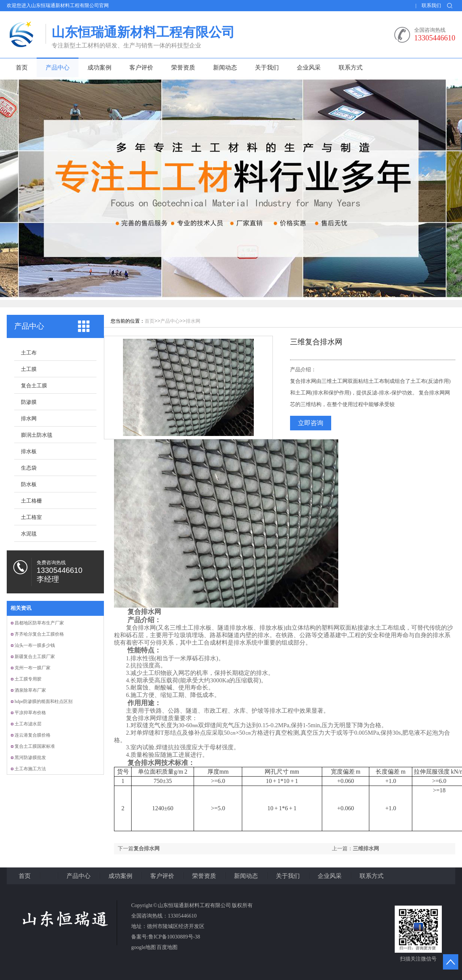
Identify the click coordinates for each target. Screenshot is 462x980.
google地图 (144, 947)
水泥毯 (29, 534)
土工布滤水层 (28, 724)
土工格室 (31, 517)
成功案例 (99, 67)
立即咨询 (311, 423)
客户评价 (141, 67)
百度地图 (167, 947)
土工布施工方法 (30, 769)
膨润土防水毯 (37, 435)
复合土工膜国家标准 (35, 746)
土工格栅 (31, 501)
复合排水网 (147, 849)
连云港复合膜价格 (33, 735)
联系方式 (351, 67)
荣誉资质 (183, 67)
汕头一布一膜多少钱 (35, 645)
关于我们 (267, 67)
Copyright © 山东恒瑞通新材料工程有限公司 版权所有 (192, 905)
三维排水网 (366, 849)
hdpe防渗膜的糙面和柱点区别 (44, 701)
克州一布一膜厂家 (33, 668)
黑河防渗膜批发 (30, 758)
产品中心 (58, 67)
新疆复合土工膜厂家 (35, 657)
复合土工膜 (34, 386)
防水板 (29, 484)
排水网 (29, 419)
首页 (22, 67)
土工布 (29, 353)
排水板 (29, 451)
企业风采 (309, 67)
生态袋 (29, 468)
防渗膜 (29, 402)
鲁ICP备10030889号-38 (174, 937)
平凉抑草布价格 (30, 713)
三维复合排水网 (316, 342)
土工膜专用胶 (28, 679)
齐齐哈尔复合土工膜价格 (39, 634)
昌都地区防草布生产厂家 (39, 623)
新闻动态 (225, 67)
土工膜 (29, 369)
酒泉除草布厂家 (30, 690)
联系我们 (431, 5)
